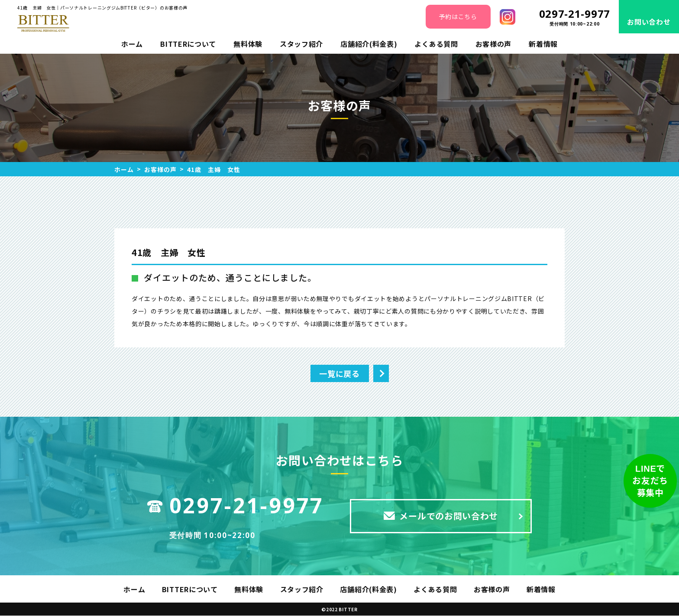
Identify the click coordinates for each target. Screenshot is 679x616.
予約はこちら (458, 16)
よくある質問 (436, 44)
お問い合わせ (649, 22)
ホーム (132, 44)
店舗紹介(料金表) (369, 44)
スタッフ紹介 (301, 44)
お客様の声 (494, 44)
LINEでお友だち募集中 (650, 481)
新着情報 (543, 44)
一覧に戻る (339, 373)
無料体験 (248, 44)
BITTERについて (188, 44)
